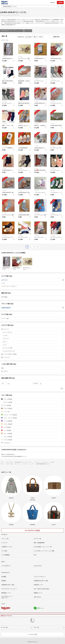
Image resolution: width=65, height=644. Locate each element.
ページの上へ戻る (32, 634)
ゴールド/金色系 (32, 440)
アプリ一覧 (36, 627)
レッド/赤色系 (32, 430)
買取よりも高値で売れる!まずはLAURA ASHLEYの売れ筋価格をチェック (32, 455)
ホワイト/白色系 (32, 402)
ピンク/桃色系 (32, 427)
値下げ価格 (32, 297)
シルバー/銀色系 (32, 437)
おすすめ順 (29, 37)
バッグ (33, 345)
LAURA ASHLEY (32, 308)
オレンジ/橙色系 (32, 434)
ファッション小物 (33, 348)
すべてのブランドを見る (32, 531)
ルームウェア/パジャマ (33, 351)
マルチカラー (32, 443)
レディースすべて (33, 332)
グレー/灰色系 (32, 405)
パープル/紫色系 (32, 421)
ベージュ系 (32, 412)
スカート (33, 342)
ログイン (53, 3)
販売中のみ (21, 37)
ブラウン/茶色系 (32, 408)
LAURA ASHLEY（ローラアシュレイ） (12, 31)
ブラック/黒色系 (32, 399)
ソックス (28, 31)
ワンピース (33, 339)
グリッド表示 (38, 37)
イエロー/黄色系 (32, 424)
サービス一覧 (4, 627)
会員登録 (60, 3)
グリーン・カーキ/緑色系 (32, 415)
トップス (33, 335)
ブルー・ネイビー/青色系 (32, 418)
